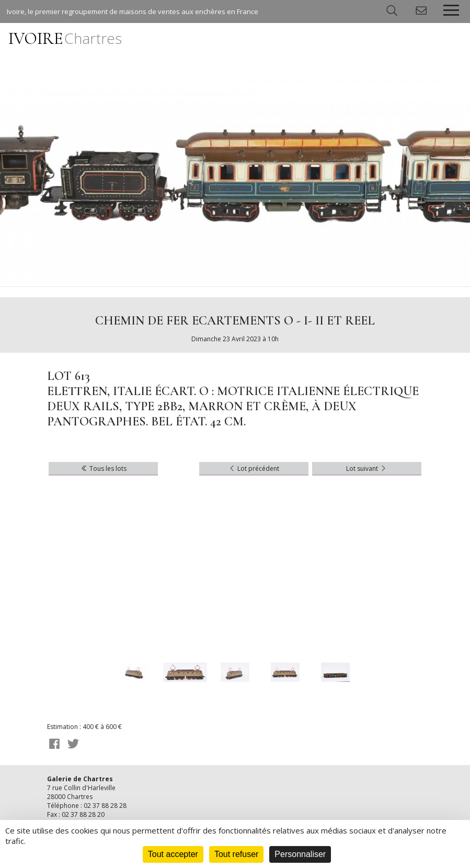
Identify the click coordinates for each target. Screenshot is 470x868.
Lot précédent (254, 468)
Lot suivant (367, 468)
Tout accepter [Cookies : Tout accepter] (173, 854)
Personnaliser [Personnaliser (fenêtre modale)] (300, 854)
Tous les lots (103, 468)
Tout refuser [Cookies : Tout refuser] (236, 854)
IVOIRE (65, 38)
